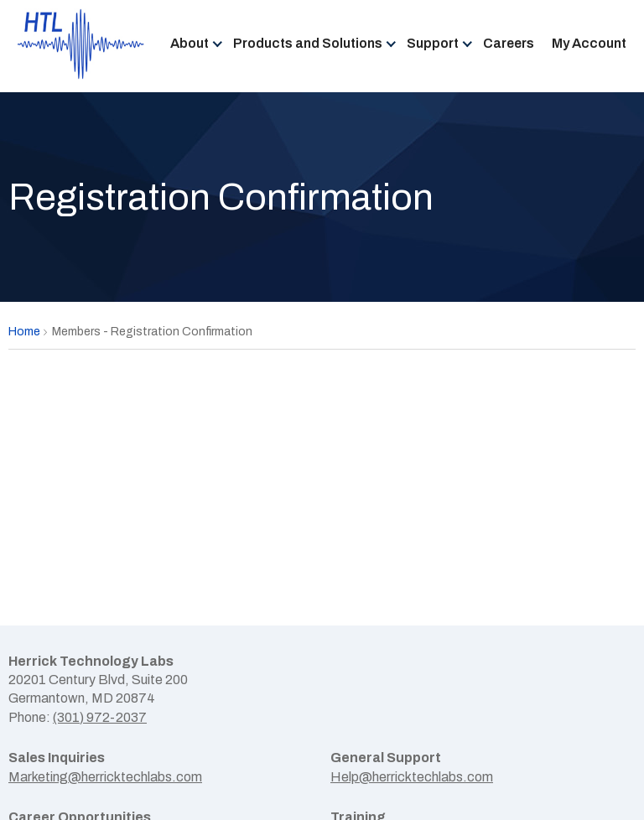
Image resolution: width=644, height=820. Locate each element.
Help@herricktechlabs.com (412, 777)
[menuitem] (192, 44)
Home (24, 332)
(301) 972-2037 (100, 717)
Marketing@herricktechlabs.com (105, 777)
